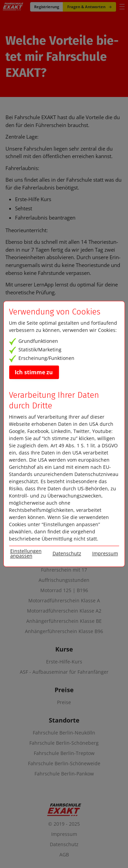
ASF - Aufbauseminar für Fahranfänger (64, 672)
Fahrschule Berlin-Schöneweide (64, 764)
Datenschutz (64, 844)
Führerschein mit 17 (64, 570)
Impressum (64, 834)
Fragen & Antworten (90, 7)
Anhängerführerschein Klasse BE (64, 621)
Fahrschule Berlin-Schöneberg (64, 743)
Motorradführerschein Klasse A (64, 601)
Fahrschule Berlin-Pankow (64, 774)
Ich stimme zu (34, 372)
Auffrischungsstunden (64, 580)
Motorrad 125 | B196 (64, 590)
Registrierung (47, 7)
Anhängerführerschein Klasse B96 (64, 631)
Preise (64, 702)
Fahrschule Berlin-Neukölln (64, 733)
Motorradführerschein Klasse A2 (64, 611)
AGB (64, 855)
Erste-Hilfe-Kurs (64, 662)
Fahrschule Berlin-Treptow (64, 753)
